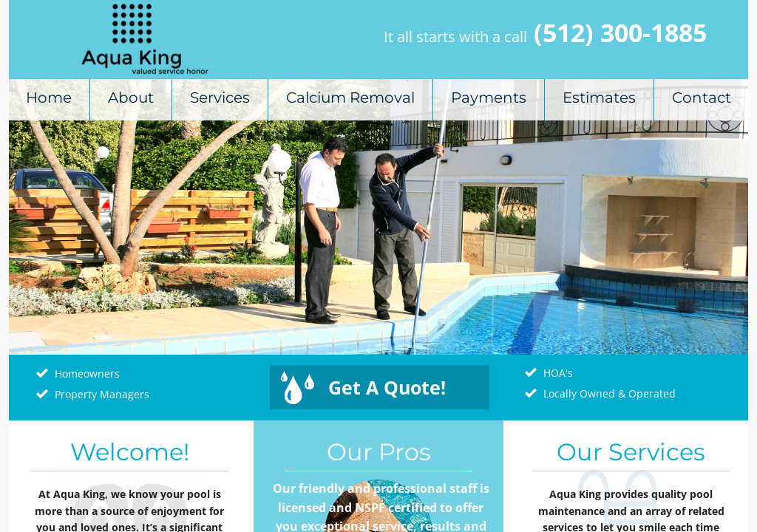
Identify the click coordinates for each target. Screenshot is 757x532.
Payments (489, 98)
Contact (702, 98)
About (131, 98)
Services (220, 98)
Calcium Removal (350, 98)
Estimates (599, 98)
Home (49, 98)
